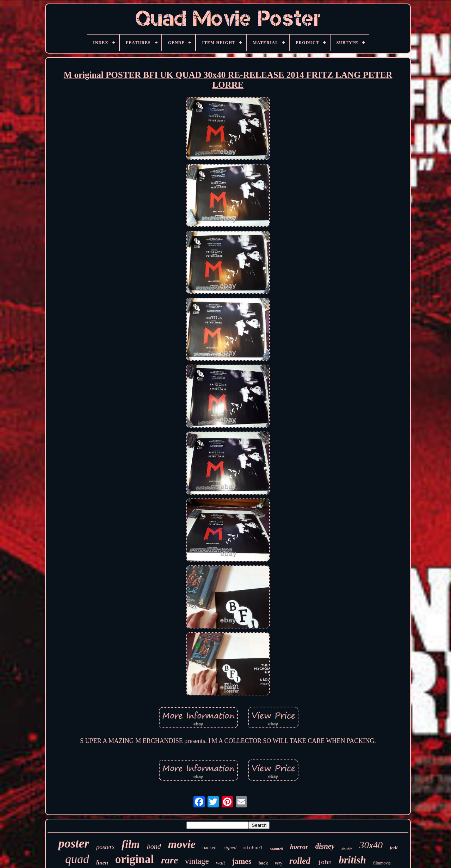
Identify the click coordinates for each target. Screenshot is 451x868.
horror (299, 847)
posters (105, 847)
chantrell (276, 849)
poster (74, 844)
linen (102, 863)
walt (221, 863)
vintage (197, 861)
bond (154, 847)
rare (169, 860)
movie (182, 844)
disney (325, 846)
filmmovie (382, 863)
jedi (394, 848)
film (131, 844)
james (242, 861)
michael (253, 848)
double (347, 849)
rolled (300, 861)
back (263, 863)
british (353, 860)
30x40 (371, 845)
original (135, 859)
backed (210, 848)
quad (77, 859)
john (325, 863)
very (279, 863)
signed (230, 848)
